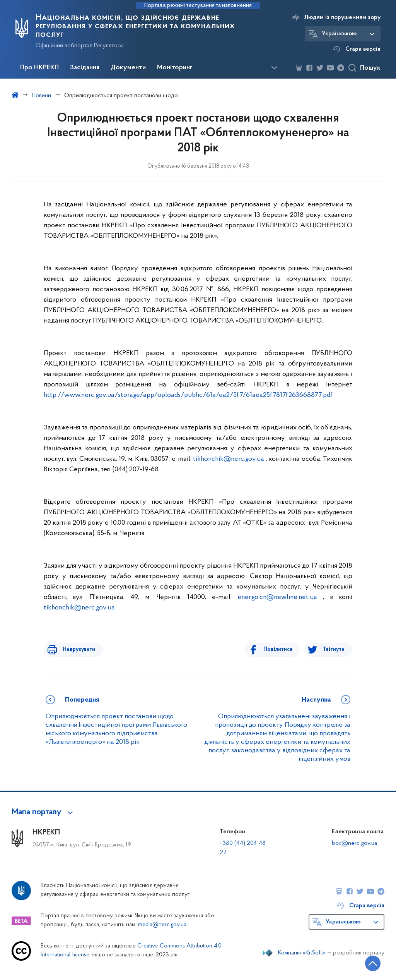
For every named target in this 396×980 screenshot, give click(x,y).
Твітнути (334, 650)
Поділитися (281, 650)
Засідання (85, 68)
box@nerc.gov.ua (354, 843)
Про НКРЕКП (39, 68)
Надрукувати (75, 650)
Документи (128, 68)
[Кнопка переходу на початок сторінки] (367, 963)
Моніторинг (175, 68)
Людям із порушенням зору (342, 17)
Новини (41, 96)
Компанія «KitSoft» (302, 953)
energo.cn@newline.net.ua (277, 597)
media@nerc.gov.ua (162, 925)
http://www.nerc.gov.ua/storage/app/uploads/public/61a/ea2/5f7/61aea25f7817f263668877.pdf (188, 395)
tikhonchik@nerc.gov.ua (229, 459)
